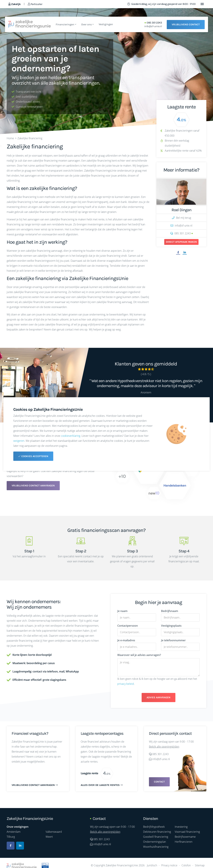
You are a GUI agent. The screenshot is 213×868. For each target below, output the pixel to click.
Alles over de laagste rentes (102, 785)
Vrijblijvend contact (186, 24)
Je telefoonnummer (173, 640)
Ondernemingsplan (155, 842)
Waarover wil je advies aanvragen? (139, 655)
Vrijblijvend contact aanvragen (33, 486)
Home (10, 138)
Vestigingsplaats (171, 626)
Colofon (186, 865)
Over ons (87, 24)
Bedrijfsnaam (170, 611)
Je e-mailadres (126, 640)
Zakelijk (14, 4)
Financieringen (66, 24)
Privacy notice (169, 865)
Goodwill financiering (156, 837)
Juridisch (152, 865)
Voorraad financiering (187, 832)
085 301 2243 (154, 23)
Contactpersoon (128, 626)
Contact (159, 782)
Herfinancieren (184, 842)
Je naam (122, 611)
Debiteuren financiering (157, 832)
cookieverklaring (71, 436)
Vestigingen (106, 24)
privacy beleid (126, 684)
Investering (181, 827)
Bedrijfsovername (185, 837)
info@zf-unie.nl (153, 26)
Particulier (35, 4)
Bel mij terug (181, 218)
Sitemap (200, 865)
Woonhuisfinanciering (156, 847)
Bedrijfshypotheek (154, 827)
